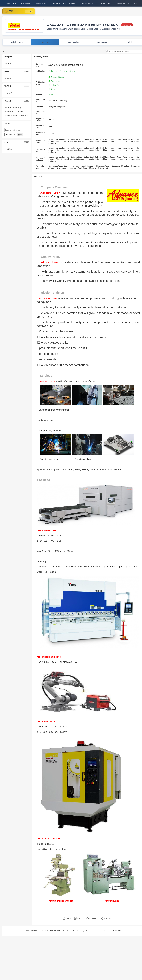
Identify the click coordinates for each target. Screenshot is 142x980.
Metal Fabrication (87, 166)
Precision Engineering (58, 168)
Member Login (11, 4)
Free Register (26, 4)
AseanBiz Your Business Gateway (99, 931)
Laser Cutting (64, 166)
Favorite (93, 918)
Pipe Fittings (82, 168)
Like (68, 918)
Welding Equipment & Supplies (117, 166)
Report (80, 918)
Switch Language (87, 4)
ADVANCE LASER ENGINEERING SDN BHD (82, 26)
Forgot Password (41, 4)
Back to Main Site (69, 4)
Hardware (75, 166)
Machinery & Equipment (99, 168)
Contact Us (136, 4)
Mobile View (121, 4)
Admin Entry (57, 4)
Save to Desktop (105, 4)
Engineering (53, 166)
